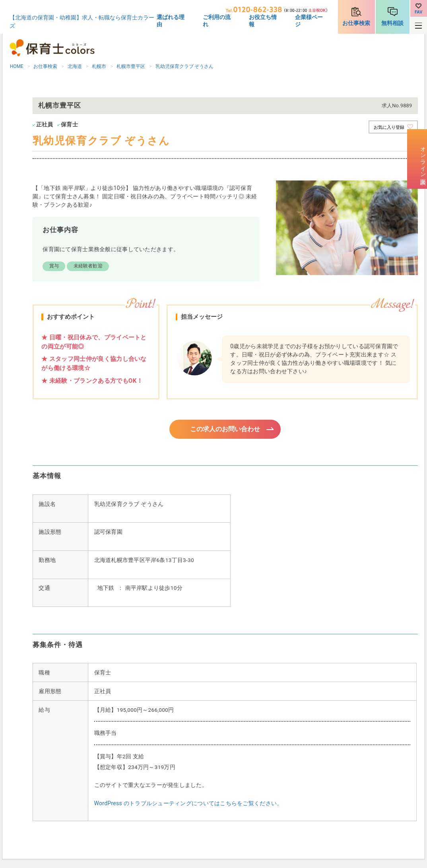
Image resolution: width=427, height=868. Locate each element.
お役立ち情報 (263, 21)
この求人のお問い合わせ (225, 430)
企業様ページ (309, 21)
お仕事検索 (356, 23)
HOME (17, 66)
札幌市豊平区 (131, 66)
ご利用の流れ (217, 21)
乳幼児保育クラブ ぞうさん (185, 66)
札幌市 (99, 66)
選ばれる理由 (171, 21)
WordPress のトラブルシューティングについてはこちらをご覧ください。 (188, 804)
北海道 (75, 66)
